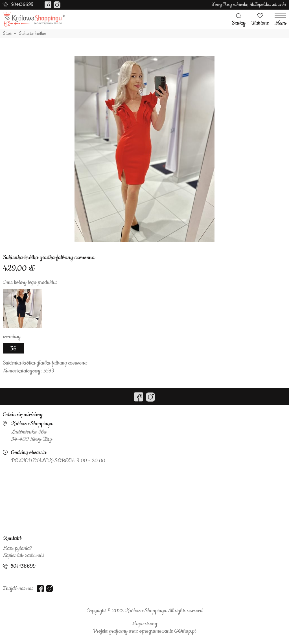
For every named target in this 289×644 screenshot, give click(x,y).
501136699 (22, 5)
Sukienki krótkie (32, 34)
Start (7, 34)
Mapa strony (144, 624)
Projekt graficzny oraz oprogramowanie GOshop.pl (144, 631)
